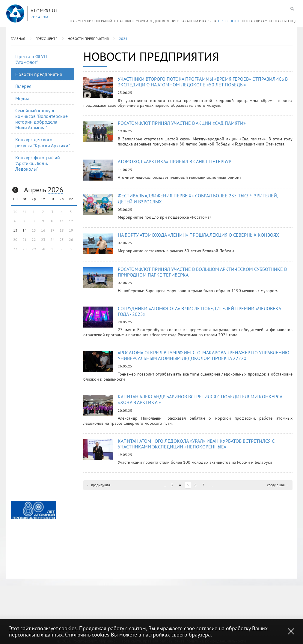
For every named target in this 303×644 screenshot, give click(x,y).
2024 (123, 39)
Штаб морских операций (90, 21)
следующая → (278, 485)
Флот (130, 21)
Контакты (278, 21)
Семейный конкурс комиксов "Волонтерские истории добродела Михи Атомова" (42, 119)
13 (15, 230)
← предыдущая (99, 485)
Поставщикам (255, 21)
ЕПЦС (292, 21)
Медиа (22, 98)
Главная (18, 39)
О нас (119, 21)
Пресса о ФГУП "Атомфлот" (31, 59)
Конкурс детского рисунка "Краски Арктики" (43, 142)
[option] (34, 510)
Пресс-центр (229, 21)
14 (25, 230)
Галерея (23, 86)
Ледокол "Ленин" (164, 21)
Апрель (35, 190)
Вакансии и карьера (198, 21)
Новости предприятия (88, 39)
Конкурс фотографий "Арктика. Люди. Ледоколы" (38, 163)
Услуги (142, 21)
